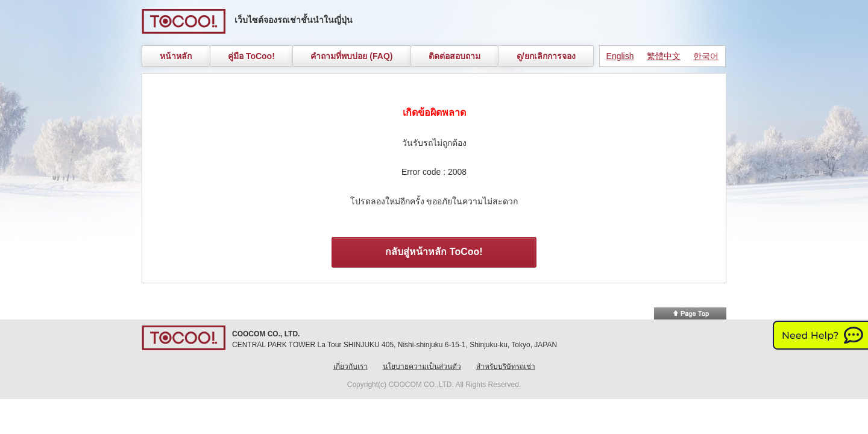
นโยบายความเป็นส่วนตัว (422, 366)
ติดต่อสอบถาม (454, 56)
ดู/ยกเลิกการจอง (546, 56)
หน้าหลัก (176, 56)
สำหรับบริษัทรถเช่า (506, 366)
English (620, 56)
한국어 (706, 56)
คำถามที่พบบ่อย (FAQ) (351, 56)
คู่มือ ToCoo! (251, 56)
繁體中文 (664, 56)
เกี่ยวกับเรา (351, 366)
